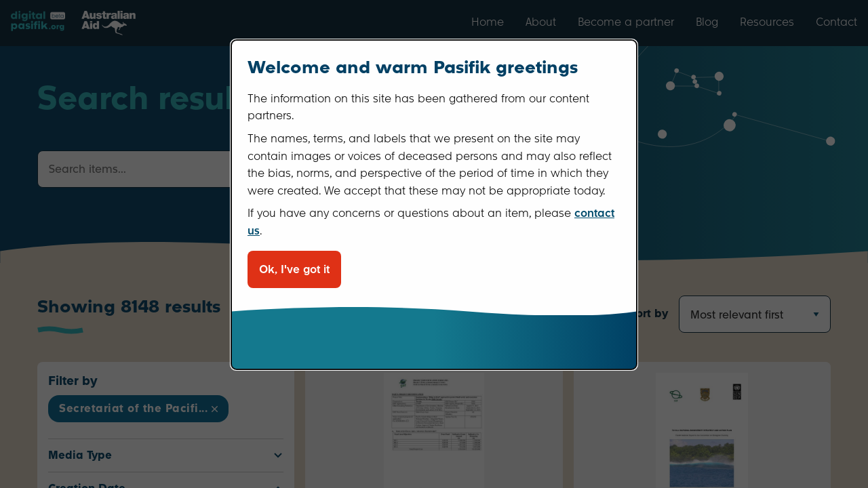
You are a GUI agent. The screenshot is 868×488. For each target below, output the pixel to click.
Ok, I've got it (294, 269)
